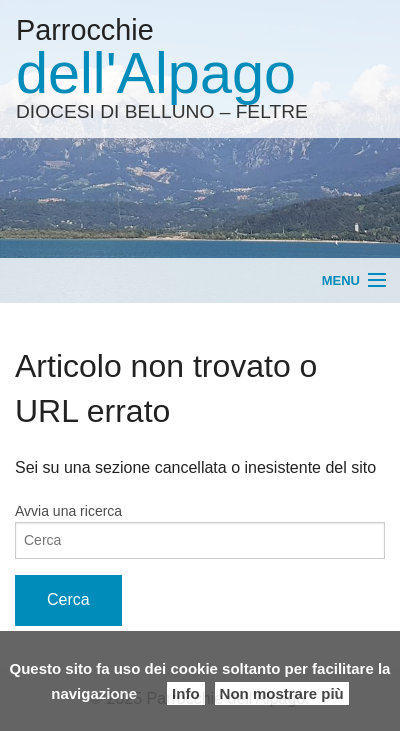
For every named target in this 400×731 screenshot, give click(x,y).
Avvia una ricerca (68, 511)
